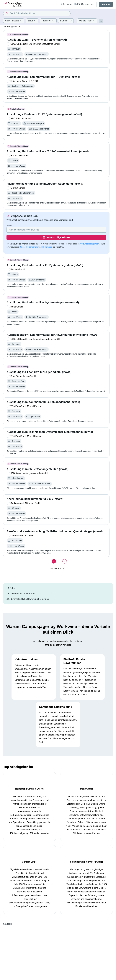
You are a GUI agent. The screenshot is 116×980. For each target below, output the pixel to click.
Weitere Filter (87, 21)
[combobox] (37, 14)
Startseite (8, 846)
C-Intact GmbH (83, 781)
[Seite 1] (54, 554)
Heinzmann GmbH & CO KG (25, 781)
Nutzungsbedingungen (89, 236)
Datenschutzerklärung (29, 239)
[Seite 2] (59, 554)
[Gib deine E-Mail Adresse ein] (39, 230)
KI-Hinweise (47, 239)
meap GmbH (47, 781)
